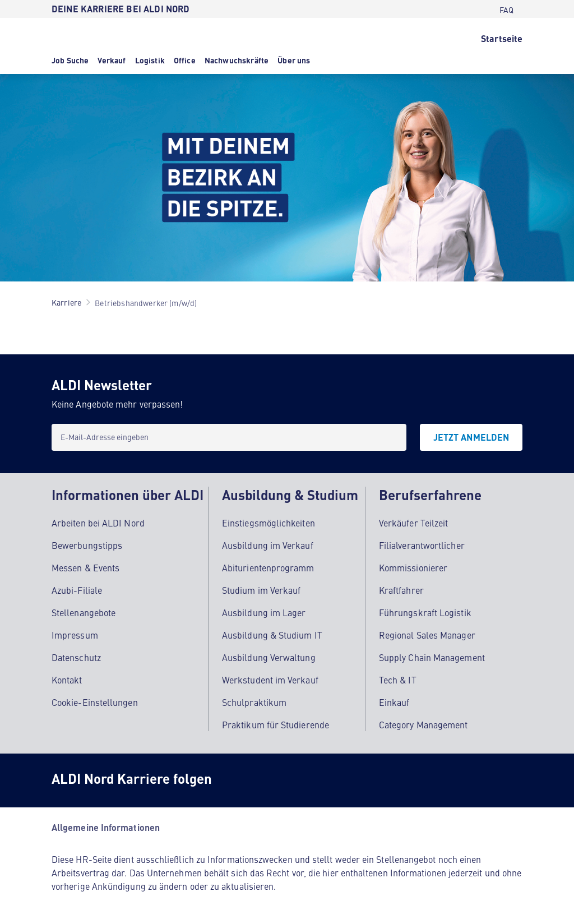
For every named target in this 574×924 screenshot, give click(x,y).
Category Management (423, 724)
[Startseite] (502, 38)
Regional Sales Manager (427, 635)
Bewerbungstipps (87, 545)
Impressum (75, 635)
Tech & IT (398, 680)
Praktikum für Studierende (276, 724)
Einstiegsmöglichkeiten (269, 523)
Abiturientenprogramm (268, 567)
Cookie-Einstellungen (95, 702)
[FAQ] (506, 9)
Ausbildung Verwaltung (269, 657)
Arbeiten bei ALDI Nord (98, 523)
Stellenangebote (84, 612)
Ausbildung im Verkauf (268, 545)
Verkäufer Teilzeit (413, 523)
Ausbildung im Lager (264, 612)
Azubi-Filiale (77, 590)
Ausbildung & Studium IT (272, 635)
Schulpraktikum (254, 702)
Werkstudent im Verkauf (270, 680)
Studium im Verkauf (261, 590)
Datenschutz (76, 657)
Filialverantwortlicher (422, 545)
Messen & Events (85, 567)
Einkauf (394, 702)
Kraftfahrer (401, 590)
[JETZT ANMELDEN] (471, 437)
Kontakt (67, 680)
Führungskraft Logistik (425, 612)
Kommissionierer (413, 567)
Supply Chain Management (432, 657)
